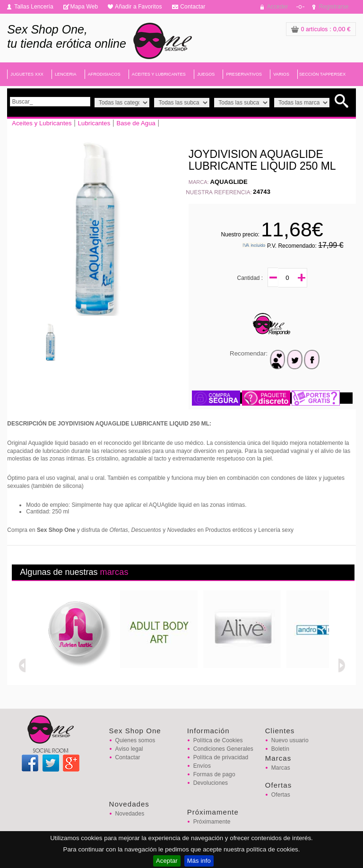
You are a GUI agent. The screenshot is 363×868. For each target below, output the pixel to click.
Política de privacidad (221, 757)
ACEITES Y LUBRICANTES (159, 74)
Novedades (130, 814)
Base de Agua (136, 123)
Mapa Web (84, 7)
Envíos (202, 766)
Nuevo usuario (290, 740)
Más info (199, 861)
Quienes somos (135, 740)
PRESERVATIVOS (244, 74)
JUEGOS (206, 74)
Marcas (281, 768)
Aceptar (167, 861)
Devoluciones (211, 783)
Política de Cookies (218, 740)
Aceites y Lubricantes (42, 123)
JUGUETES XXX (27, 74)
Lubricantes (94, 123)
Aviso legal (129, 749)
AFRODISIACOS (104, 74)
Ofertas (281, 795)
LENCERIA (66, 74)
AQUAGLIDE (229, 182)
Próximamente (212, 822)
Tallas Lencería (34, 7)
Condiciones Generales (223, 749)
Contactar (193, 7)
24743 (262, 192)
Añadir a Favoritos (138, 7)
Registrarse (334, 7)
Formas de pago (214, 774)
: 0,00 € (321, 29)
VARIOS (281, 74)
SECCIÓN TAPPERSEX (322, 74)
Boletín (280, 749)
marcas (114, 572)
